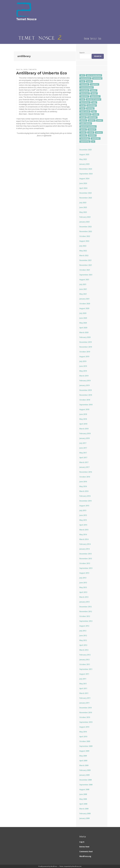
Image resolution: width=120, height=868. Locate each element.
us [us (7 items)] (93, 141)
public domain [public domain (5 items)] (86, 123)
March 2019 (84, 376)
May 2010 (83, 732)
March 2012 (84, 650)
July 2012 (83, 631)
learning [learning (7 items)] (90, 108)
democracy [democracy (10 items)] (85, 93)
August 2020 (84, 308)
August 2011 (84, 674)
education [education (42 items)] (84, 96)
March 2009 (84, 765)
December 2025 (85, 150)
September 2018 (86, 405)
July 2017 (83, 443)
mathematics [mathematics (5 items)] (85, 114)
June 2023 (83, 207)
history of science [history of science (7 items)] (93, 99)
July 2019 (83, 361)
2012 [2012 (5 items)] (82, 75)
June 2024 (83, 183)
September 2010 (86, 722)
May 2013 (83, 587)
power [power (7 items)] (100, 120)
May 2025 (83, 159)
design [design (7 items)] (94, 93)
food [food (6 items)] (82, 99)
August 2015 (84, 506)
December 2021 (85, 260)
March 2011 (84, 693)
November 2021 (86, 265)
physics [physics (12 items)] (83, 120)
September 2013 (86, 568)
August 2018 (84, 409)
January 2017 (84, 467)
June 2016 (83, 482)
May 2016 (83, 486)
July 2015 (83, 510)
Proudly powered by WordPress (48, 866)
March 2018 (84, 429)
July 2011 (83, 679)
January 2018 (84, 438)
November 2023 (86, 198)
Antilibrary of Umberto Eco (42, 73)
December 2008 (85, 780)
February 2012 (85, 655)
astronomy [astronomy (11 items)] (97, 78)
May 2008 (83, 799)
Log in (82, 842)
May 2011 (83, 684)
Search (82, 53)
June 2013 (83, 583)
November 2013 (86, 559)
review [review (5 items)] (83, 132)
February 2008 (85, 813)
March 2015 (84, 530)
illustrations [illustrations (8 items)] (85, 102)
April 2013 (83, 592)
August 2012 (84, 626)
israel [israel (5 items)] (83, 105)
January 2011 (84, 703)
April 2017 (83, 458)
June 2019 (83, 366)
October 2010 (85, 717)
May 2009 (83, 756)
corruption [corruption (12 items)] (84, 90)
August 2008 (84, 789)
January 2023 (84, 222)
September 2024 (86, 174)
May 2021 (83, 294)
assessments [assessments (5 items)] (85, 78)
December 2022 (85, 227)
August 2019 (84, 356)
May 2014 (83, 534)
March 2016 (84, 491)
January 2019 (84, 385)
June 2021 (83, 289)
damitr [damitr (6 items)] (94, 90)
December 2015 (85, 501)
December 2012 (85, 607)
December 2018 (85, 390)
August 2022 (84, 241)
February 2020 (85, 337)
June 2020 (83, 318)
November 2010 (86, 712)
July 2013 (83, 578)
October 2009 (85, 741)
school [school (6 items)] (91, 132)
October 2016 (85, 477)
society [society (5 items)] (83, 135)
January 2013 (84, 602)
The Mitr (32, 69)
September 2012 (86, 621)
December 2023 (85, 193)
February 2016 (85, 496)
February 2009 (85, 770)
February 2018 (85, 433)
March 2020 (84, 332)
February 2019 (85, 381)
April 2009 (83, 761)
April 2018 (83, 424)
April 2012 (83, 645)
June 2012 (83, 635)
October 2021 (85, 270)
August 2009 (84, 751)
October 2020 (85, 304)
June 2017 (83, 448)
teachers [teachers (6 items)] (92, 135)
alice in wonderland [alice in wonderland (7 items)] (94, 75)
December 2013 (85, 554)
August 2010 (84, 727)
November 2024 (86, 169)
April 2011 (83, 688)
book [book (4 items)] (82, 81)
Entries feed (84, 847)
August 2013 (84, 573)
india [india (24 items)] (94, 102)
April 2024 (83, 188)
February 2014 (85, 544)
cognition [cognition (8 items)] (95, 84)
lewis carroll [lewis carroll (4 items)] (85, 111)
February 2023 (85, 217)
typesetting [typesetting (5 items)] (85, 141)
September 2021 (86, 275)
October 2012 (85, 616)
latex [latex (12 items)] (82, 108)
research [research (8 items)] (92, 129)
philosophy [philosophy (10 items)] (92, 117)
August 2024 (84, 178)
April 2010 (83, 737)
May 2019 (83, 371)
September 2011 (86, 669)
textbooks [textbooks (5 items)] (96, 138)
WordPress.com (77, 866)
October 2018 (85, 400)
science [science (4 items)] (99, 132)
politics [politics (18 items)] (92, 120)
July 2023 (83, 203)
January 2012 (84, 660)
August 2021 (84, 280)
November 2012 (86, 611)
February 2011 (85, 698)
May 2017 (83, 453)
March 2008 (84, 809)
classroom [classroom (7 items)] (84, 84)
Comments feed (86, 851)
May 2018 (83, 419)
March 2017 (84, 462)
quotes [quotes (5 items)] (83, 129)
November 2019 (86, 347)
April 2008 (83, 804)
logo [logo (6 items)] (94, 111)
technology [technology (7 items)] (85, 138)
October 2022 (85, 236)
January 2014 (84, 549)
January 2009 (84, 775)
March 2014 (84, 539)
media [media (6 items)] (96, 114)
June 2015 (83, 515)
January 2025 (84, 164)
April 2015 (83, 525)
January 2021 (84, 299)
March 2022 (84, 255)
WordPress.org (85, 856)
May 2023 (83, 212)
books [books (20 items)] (89, 81)
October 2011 (85, 664)
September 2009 (86, 746)
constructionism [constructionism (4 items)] (87, 87)
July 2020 (83, 313)
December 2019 (85, 342)
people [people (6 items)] (83, 117)
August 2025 (84, 154)
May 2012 (83, 640)
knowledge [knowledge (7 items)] (92, 105)
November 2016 (86, 472)
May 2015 (83, 520)
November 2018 (86, 395)
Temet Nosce (26, 19)
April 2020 (83, 328)
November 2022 (86, 231)
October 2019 (85, 352)
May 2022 (83, 251)
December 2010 (85, 708)
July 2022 (83, 246)
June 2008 (83, 794)
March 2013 (84, 597)
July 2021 (83, 284)
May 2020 (83, 323)
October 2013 (85, 563)
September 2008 (86, 785)
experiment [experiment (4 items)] (95, 96)
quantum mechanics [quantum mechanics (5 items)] (88, 126)
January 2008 (84, 818)
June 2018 (83, 414)
